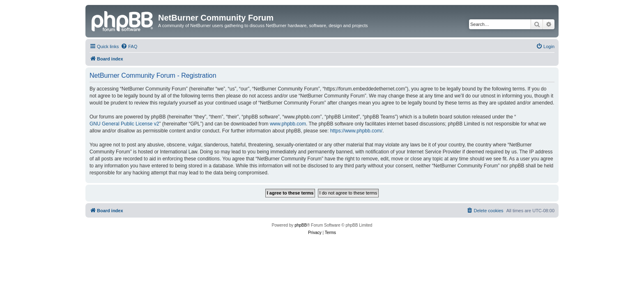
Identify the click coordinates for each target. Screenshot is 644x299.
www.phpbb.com (288, 124)
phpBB (301, 225)
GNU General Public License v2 (124, 124)
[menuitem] (129, 46)
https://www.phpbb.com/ (356, 131)
